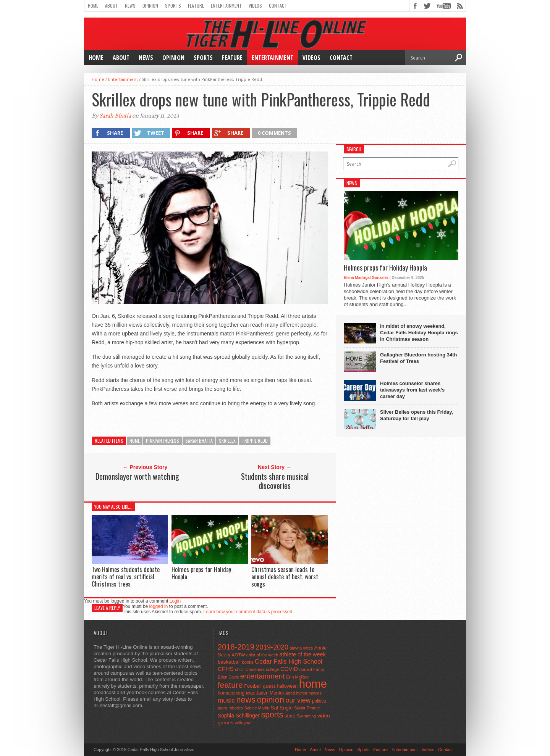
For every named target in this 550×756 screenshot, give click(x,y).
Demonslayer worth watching (137, 476)
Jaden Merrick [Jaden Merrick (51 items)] (270, 693)
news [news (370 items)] (246, 700)
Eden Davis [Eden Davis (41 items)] (228, 677)
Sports (173, 6)
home (135, 441)
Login (175, 601)
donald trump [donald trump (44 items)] (312, 669)
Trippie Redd (255, 441)
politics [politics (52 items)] (319, 701)
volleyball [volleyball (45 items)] (244, 723)
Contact (278, 6)
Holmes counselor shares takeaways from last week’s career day (412, 390)
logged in (159, 606)
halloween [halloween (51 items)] (288, 686)
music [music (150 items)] (226, 700)
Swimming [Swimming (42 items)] (306, 716)
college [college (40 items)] (273, 669)
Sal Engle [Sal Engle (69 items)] (282, 708)
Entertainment (226, 6)
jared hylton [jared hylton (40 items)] (297, 693)
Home (93, 6)
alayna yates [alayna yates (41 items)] (301, 648)
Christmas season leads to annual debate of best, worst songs (285, 577)
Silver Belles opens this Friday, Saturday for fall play (417, 415)
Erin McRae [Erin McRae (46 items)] (297, 677)
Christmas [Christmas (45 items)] (255, 669)
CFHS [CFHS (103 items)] (226, 669)
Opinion (150, 6)
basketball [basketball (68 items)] (229, 662)
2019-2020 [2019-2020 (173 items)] (272, 647)
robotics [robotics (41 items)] (236, 708)
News (130, 6)
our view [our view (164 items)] (298, 700)
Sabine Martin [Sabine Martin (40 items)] (257, 708)
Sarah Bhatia (115, 116)
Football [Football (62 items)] (253, 686)
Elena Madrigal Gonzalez (366, 278)
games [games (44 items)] (269, 686)
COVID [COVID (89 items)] (289, 669)
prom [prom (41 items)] (222, 708)
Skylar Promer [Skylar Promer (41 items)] (307, 708)
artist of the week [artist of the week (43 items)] (262, 655)
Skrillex (227, 441)
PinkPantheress (163, 441)
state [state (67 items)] (290, 716)
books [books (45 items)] (248, 662)
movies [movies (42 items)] (315, 693)
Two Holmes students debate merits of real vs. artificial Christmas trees (126, 577)
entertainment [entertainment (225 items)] (263, 676)
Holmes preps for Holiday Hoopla (201, 573)
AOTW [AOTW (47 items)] (238, 655)
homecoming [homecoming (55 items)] (231, 693)
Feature (196, 6)
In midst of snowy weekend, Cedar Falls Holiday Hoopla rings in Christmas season (419, 333)
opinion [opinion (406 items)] (271, 700)
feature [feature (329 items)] (230, 685)
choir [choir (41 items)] (239, 669)
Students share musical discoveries (275, 481)
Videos (255, 6)
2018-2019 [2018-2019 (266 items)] (236, 647)
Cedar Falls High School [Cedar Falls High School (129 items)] (289, 661)
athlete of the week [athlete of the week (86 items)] (303, 654)
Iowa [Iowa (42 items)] (250, 693)
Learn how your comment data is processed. (248, 612)
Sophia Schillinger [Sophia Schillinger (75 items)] (239, 716)
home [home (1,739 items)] (313, 684)
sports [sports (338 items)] (272, 715)
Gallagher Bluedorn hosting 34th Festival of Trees (419, 358)
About (112, 6)
